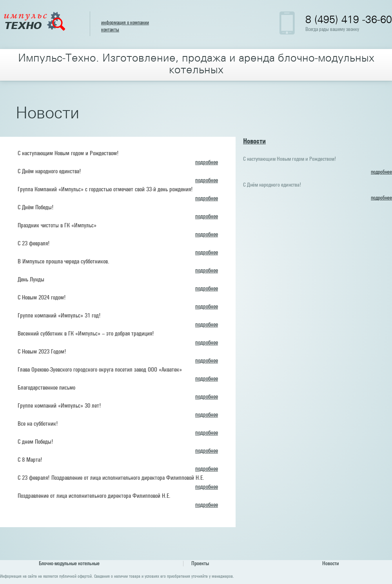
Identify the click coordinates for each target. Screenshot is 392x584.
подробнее (207, 162)
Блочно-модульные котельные (69, 564)
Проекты (200, 564)
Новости (254, 141)
